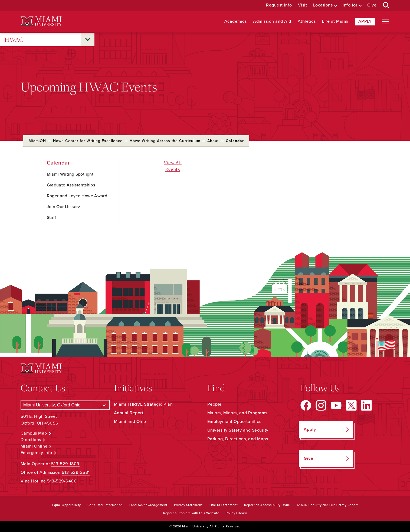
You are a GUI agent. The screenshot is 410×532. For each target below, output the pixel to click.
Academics (236, 22)
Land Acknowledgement (148, 505)
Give (372, 5)
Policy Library (236, 513)
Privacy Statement (188, 505)
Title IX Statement (223, 505)
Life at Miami (335, 22)
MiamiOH (37, 141)
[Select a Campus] (65, 405)
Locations (323, 5)
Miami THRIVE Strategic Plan (143, 404)
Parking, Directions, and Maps (238, 439)
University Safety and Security (238, 430)
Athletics (307, 22)
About (213, 141)
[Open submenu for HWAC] (88, 40)
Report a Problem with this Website (191, 513)
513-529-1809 (65, 464)
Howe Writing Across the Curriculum (165, 141)
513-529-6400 (62, 481)
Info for (350, 5)
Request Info (279, 5)
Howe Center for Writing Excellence (88, 141)
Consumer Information (105, 505)
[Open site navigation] (385, 22)
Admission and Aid (272, 22)
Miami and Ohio (130, 422)
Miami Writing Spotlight (70, 174)
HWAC (14, 40)
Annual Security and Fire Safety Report (327, 505)
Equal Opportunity (66, 505)
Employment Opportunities (234, 422)
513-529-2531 (76, 472)
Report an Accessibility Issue (267, 505)
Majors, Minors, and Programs (237, 413)
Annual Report (129, 413)
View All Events (173, 166)
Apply (365, 21)
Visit (303, 5)
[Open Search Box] (386, 5)
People (214, 404)
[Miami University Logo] (41, 21)
